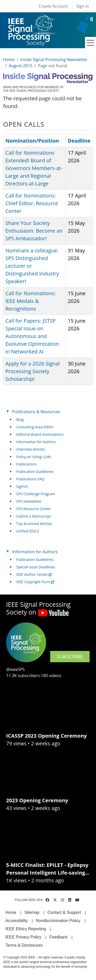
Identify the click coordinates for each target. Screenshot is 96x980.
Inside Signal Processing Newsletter (54, 60)
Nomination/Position (32, 141)
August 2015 (21, 66)
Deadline (79, 141)
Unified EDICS (28, 531)
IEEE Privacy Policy (23, 937)
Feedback (58, 937)
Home (9, 60)
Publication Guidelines (35, 472)
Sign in (83, 6)
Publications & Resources (36, 412)
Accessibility (17, 921)
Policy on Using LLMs (34, 457)
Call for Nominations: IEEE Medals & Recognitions (30, 301)
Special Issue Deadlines (36, 567)
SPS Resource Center (34, 509)
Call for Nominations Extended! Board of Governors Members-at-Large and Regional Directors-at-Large (34, 168)
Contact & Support (64, 912)
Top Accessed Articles (34, 524)
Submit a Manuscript (34, 516)
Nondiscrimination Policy (58, 921)
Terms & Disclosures (24, 945)
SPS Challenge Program (36, 494)
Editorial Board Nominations (40, 434)
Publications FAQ (30, 479)
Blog (20, 419)
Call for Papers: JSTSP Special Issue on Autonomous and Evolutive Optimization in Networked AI (32, 336)
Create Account (53, 6)
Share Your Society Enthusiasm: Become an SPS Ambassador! (34, 231)
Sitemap (32, 912)
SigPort (22, 486)
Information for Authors (36, 442)
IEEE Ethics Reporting (26, 929)
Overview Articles (31, 449)
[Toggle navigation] (91, 43)
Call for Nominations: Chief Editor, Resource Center (32, 203)
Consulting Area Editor (35, 427)
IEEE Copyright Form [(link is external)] (35, 582)
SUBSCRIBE (70, 656)
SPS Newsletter (29, 501)
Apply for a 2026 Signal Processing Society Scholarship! (33, 371)
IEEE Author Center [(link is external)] (34, 574)
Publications (26, 464)
